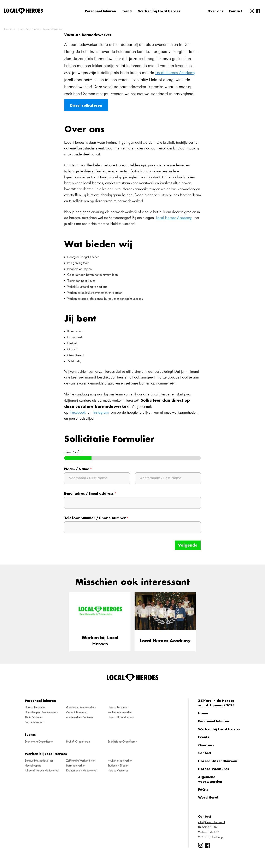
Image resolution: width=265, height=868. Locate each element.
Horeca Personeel (35, 707)
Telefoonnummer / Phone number (96, 518)
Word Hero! (208, 797)
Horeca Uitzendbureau (121, 717)
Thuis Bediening (34, 717)
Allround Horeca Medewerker (42, 770)
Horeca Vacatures (28, 29)
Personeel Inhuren (100, 11)
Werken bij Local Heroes (159, 11)
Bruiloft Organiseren (78, 741)
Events (127, 11)
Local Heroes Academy (175, 73)
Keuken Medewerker (120, 712)
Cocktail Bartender (77, 712)
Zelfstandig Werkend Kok (81, 761)
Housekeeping (33, 765)
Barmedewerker (34, 722)
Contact (235, 11)
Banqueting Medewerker (39, 761)
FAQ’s (203, 789)
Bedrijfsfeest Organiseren (122, 741)
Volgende (188, 545)
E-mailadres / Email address (90, 493)
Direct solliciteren (86, 105)
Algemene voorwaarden (210, 779)
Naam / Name (78, 469)
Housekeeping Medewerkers (41, 712)
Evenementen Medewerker (82, 770)
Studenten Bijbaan (118, 765)
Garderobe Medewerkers (81, 707)
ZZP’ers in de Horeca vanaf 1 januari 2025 (216, 703)
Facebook (78, 412)
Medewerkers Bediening (80, 717)
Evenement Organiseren (39, 741)
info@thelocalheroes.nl (211, 822)
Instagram (101, 412)
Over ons (215, 11)
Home (8, 29)
